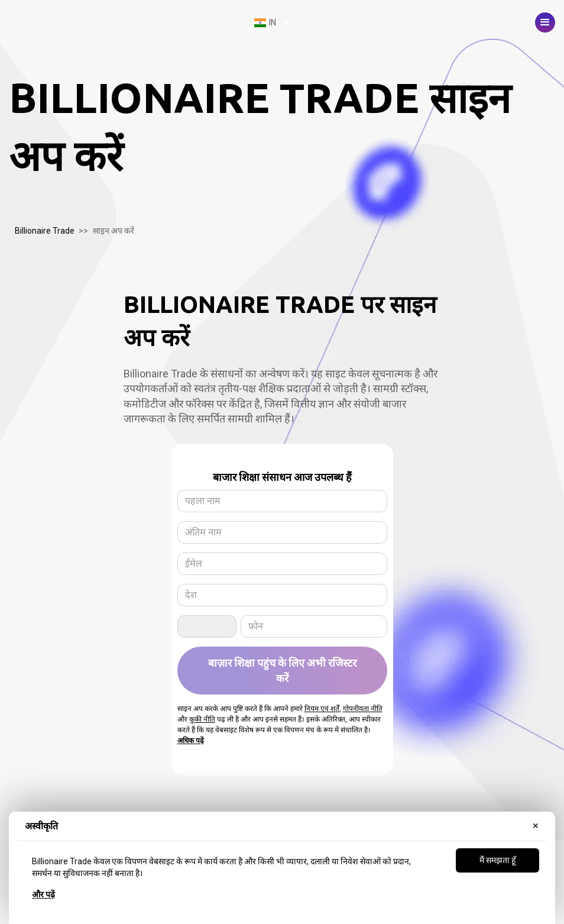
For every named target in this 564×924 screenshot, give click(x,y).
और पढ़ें (43, 894)
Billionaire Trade (45, 231)
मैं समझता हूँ (497, 860)
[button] (545, 22)
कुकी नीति (202, 719)
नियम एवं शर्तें (322, 709)
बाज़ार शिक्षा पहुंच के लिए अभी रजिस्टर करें (282, 670)
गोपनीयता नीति (363, 709)
